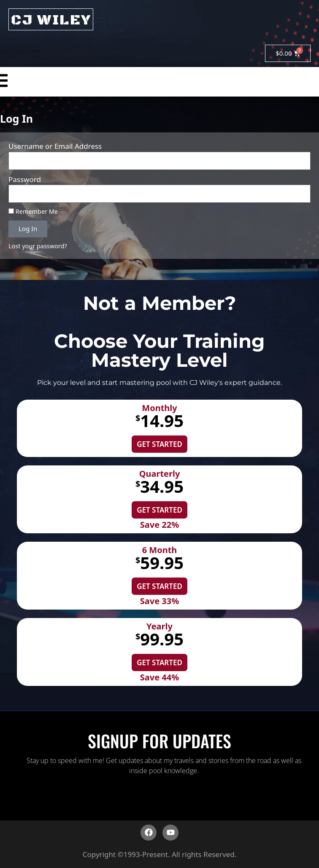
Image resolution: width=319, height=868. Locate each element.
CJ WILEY (51, 20)
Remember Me (33, 211)
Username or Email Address (55, 146)
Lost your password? (38, 246)
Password (25, 179)
